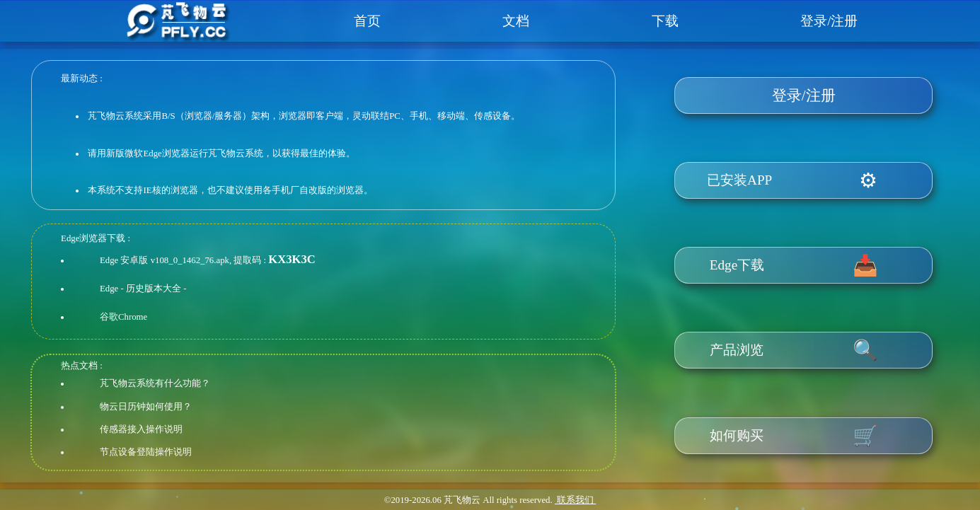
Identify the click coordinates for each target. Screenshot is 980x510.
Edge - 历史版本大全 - (143, 289)
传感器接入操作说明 (141, 429)
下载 (665, 21)
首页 (367, 21)
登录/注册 (829, 21)
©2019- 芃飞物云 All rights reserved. (468, 500)
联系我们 (575, 500)
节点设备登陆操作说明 (146, 452)
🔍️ (865, 350)
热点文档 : (82, 366)
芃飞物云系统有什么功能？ (155, 383)
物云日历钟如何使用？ (146, 407)
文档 (516, 21)
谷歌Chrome (123, 317)
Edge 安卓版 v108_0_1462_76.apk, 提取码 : (183, 260)
